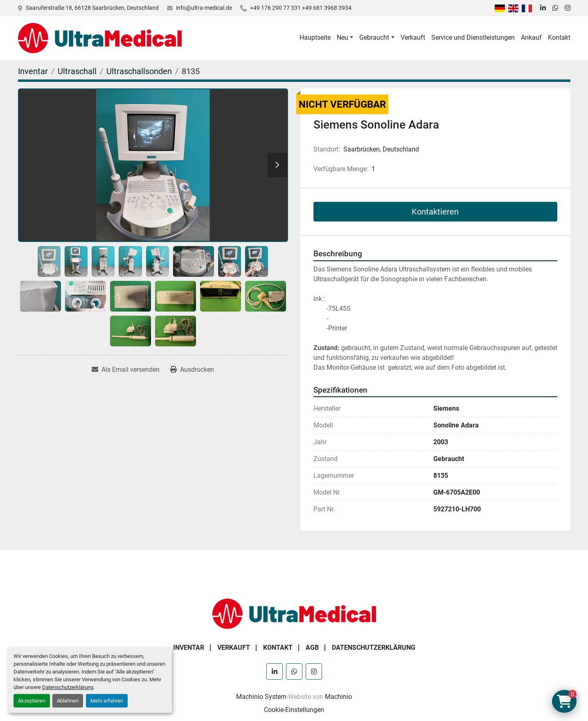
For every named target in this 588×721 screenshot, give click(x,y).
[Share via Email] (126, 370)
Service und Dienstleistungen (473, 37)
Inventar (189, 648)
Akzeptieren (32, 701)
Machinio (338, 697)
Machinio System (261, 697)
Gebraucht (374, 37)
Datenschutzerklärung (68, 687)
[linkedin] (543, 8)
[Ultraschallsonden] (139, 71)
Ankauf (531, 37)
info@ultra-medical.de (204, 8)
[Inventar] (33, 71)
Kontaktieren (435, 212)
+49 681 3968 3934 (327, 8)
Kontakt (559, 37)
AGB (312, 648)
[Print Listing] (192, 370)
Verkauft (413, 37)
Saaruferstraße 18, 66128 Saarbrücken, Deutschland (92, 8)
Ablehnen (68, 701)
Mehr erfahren (107, 701)
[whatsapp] (555, 8)
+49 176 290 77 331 (275, 8)
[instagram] (568, 8)
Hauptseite (315, 37)
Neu (342, 37)
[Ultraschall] (77, 71)
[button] (345, 38)
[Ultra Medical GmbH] (294, 613)
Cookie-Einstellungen (294, 710)
